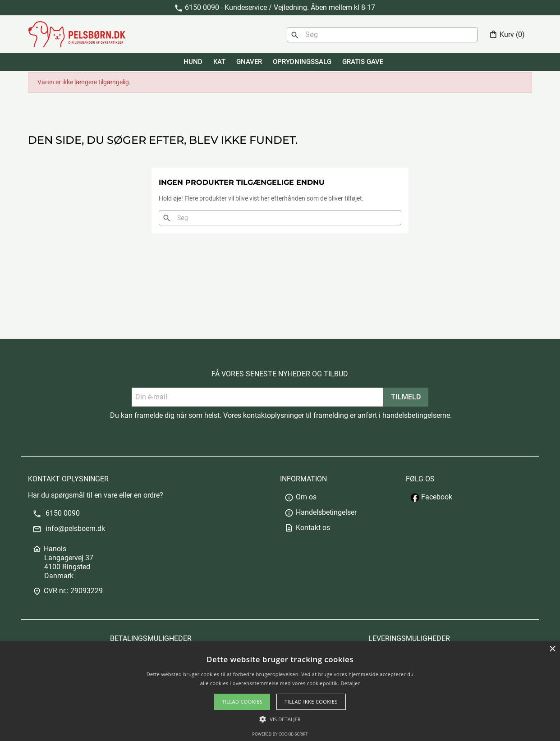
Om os (301, 497)
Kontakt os (307, 528)
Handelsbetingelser (321, 512)
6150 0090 (56, 513)
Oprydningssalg (302, 62)
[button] (280, 719)
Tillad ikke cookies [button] (311, 702)
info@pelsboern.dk (69, 528)
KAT (219, 62)
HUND (193, 62)
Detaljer (351, 683)
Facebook (431, 497)
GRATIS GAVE (363, 62)
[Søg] (382, 35)
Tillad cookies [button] (242, 702)
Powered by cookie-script (280, 734)
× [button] (552, 649)
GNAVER (249, 62)
